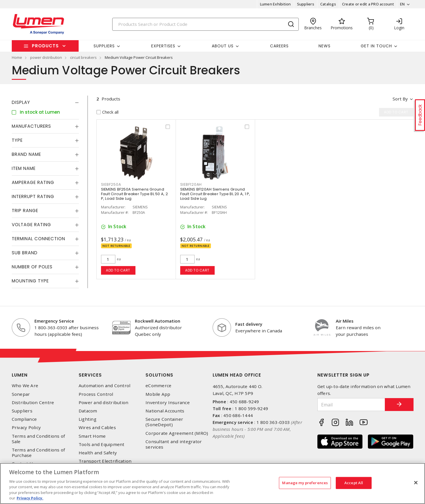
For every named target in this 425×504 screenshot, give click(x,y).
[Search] (205, 24)
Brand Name (26, 154)
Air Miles (345, 321)
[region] (212, 483)
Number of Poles (32, 267)
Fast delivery (249, 324)
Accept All (354, 483)
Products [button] (45, 46)
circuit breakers (83, 57)
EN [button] (402, 4)
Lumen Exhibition (275, 4)
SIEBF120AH (191, 184)
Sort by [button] (400, 99)
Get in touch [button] (376, 46)
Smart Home (92, 436)
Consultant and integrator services (174, 444)
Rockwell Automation (158, 321)
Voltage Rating (31, 225)
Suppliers (306, 4)
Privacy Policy (26, 428)
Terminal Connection (38, 239)
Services (90, 375)
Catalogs (328, 4)
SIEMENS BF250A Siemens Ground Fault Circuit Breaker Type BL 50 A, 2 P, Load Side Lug (134, 194)
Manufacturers (31, 126)
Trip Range (25, 211)
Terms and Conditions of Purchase (38, 453)
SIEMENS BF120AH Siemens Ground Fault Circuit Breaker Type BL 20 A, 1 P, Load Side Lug (215, 194)
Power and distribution (104, 403)
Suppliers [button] (104, 46)
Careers (279, 46)
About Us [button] (223, 46)
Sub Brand (25, 253)
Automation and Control (105, 386)
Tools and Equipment (102, 444)
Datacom (88, 411)
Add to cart (118, 270)
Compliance (24, 419)
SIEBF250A (111, 184)
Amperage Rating (33, 182)
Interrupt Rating (33, 196)
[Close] (416, 483)
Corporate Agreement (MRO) (177, 433)
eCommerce (158, 386)
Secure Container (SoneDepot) (164, 422)
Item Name (24, 168)
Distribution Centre (33, 403)
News (325, 46)
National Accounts (165, 411)
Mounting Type (30, 281)
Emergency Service (54, 321)
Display (21, 102)
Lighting (88, 419)
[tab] (45, 102)
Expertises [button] (163, 46)
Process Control (96, 394)
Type (17, 140)
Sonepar (21, 394)
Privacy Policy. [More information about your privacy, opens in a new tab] (30, 498)
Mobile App (158, 394)
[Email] (351, 405)
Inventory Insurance (168, 403)
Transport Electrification (105, 461)
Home (17, 57)
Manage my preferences (305, 483)
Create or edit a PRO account (368, 4)
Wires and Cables (97, 428)
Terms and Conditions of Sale (38, 439)
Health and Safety (98, 453)
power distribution (46, 57)
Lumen (20, 375)
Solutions (159, 375)
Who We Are (25, 386)
